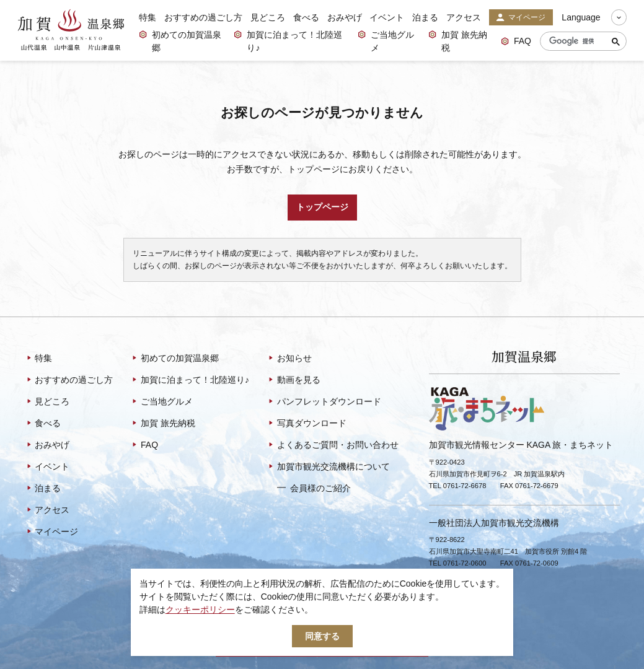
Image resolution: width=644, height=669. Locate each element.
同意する (322, 636)
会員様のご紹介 (314, 488)
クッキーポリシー (200, 610)
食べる (306, 17)
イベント (387, 17)
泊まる (425, 17)
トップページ (322, 207)
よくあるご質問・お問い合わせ (333, 446)
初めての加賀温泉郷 (180, 41)
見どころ (268, 17)
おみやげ (345, 17)
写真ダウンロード (307, 424)
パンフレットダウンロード (324, 403)
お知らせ (289, 359)
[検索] (580, 41)
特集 (148, 17)
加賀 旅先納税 (458, 41)
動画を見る (293, 381)
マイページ (521, 18)
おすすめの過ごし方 (203, 17)
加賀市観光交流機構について (328, 468)
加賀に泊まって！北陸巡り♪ (288, 41)
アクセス (464, 17)
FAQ (516, 42)
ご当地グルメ (386, 41)
